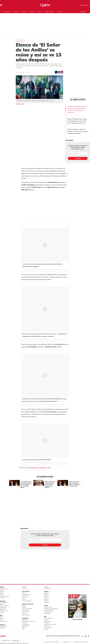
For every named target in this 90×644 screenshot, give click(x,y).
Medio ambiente (48, 618)
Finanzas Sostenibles (50, 624)
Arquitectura (48, 612)
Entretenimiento (26, 595)
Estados (46, 599)
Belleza (39, 12)
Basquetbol (25, 610)
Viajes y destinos (5, 606)
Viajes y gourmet (49, 12)
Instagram (44, 468)
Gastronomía (4, 603)
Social (46, 620)
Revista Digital (84, 5)
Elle (1, 615)
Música (24, 599)
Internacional (26, 624)
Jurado (2, 612)
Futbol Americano (27, 609)
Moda (32, 12)
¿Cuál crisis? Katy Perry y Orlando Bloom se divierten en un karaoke (74, 484)
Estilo (24, 593)
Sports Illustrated (28, 604)
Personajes (3, 607)
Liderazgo (3, 628)
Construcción (48, 607)
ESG (23, 629)
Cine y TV (24, 598)
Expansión (25, 618)
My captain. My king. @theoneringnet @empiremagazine (37, 460)
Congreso (47, 596)
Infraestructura (49, 610)
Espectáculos (7, 12)
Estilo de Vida (4, 611)
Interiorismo (47, 613)
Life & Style (26, 591)
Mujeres (3, 625)
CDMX (45, 598)
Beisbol (24, 607)
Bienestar (3, 609)
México (46, 595)
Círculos (25, 12)
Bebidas (2, 604)
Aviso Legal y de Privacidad (51, 642)
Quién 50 (83, 12)
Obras (24, 628)
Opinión (24, 587)
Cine (50, 468)
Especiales (25, 588)
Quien (82, 636)
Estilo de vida (4, 622)
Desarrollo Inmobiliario (51, 609)
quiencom (87, 636)
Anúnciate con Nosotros (80, 642)
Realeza (17, 12)
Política (46, 591)
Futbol (24, 606)
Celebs (2, 620)
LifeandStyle (48, 588)
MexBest (3, 601)
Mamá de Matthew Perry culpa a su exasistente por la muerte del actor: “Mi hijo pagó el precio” (77, 121)
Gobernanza (47, 621)
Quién (2, 587)
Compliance (66, 642)
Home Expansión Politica (29, 621)
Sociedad (47, 602)
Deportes (25, 596)
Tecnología (25, 626)
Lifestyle (24, 613)
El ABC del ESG (48, 628)
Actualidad (3, 626)
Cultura (59, 12)
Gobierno (47, 593)
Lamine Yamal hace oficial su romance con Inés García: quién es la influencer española (78, 131)
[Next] (79, 482)
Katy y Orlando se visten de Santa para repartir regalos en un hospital (50, 485)
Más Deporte (26, 612)
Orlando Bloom (34, 468)
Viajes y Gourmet (5, 596)
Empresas (25, 620)
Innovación (47, 626)
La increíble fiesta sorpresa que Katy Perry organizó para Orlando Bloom (26, 485)
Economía (25, 623)
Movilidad (47, 623)
